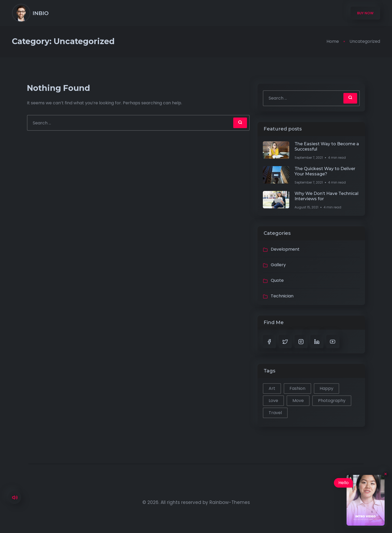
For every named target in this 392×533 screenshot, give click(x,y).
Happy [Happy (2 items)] (326, 388)
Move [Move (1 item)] (298, 401)
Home (333, 41)
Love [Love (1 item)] (273, 401)
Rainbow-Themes (230, 502)
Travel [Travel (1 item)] (275, 413)
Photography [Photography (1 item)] (332, 401)
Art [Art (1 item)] (272, 388)
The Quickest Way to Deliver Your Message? (325, 171)
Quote (277, 280)
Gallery (278, 265)
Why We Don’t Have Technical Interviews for (326, 196)
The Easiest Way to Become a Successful (327, 146)
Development (285, 249)
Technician (282, 296)
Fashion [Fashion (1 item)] (297, 388)
